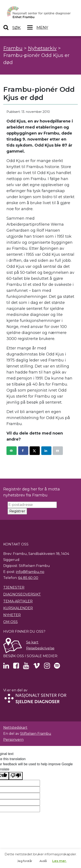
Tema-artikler (18, 601)
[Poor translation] (16, 776)
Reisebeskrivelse (40, 648)
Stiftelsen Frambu (36, 734)
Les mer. (59, 861)
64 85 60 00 (28, 578)
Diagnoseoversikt (22, 594)
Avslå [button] (43, 861)
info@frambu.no (30, 572)
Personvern (13, 740)
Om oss (10, 622)
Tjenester (14, 587)
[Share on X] (35, 451)
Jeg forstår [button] (25, 861)
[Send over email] (12, 451)
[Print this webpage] (58, 451)
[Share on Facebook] (23, 451)
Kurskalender (18, 608)
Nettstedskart (15, 728)
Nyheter (12, 615)
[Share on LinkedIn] (46, 451)
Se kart (32, 642)
